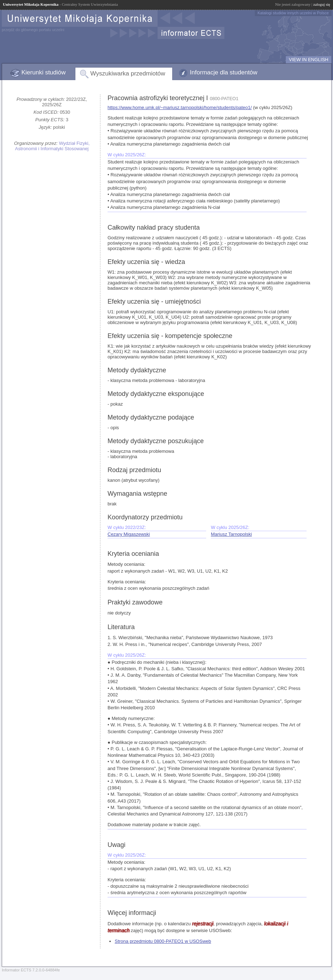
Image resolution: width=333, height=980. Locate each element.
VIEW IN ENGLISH (309, 60)
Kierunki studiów (44, 72)
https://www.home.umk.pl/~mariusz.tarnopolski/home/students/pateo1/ (180, 107)
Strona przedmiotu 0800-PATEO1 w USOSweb (163, 941)
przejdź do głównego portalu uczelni (33, 30)
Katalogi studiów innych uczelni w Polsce (293, 13)
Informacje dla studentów (223, 72)
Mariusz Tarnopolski (231, 534)
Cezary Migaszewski (129, 534)
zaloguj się (322, 4)
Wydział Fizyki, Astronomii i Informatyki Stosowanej (52, 146)
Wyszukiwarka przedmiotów (128, 73)
